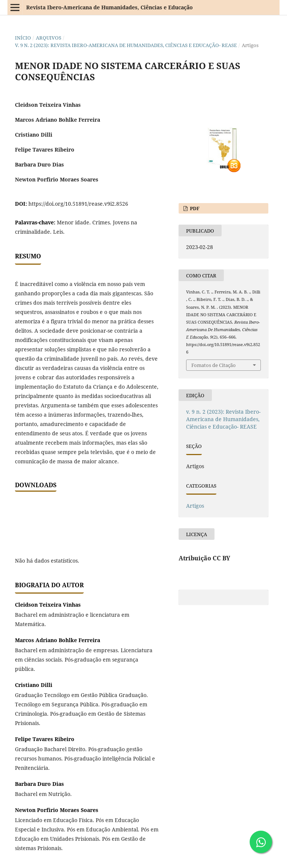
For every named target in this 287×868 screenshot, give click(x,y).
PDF (194, 208)
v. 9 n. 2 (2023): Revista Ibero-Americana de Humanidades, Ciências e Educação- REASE (126, 45)
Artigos (195, 506)
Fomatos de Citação (214, 365)
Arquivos (49, 38)
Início (23, 38)
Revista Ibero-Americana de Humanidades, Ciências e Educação (109, 7)
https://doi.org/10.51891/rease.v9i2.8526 (78, 204)
